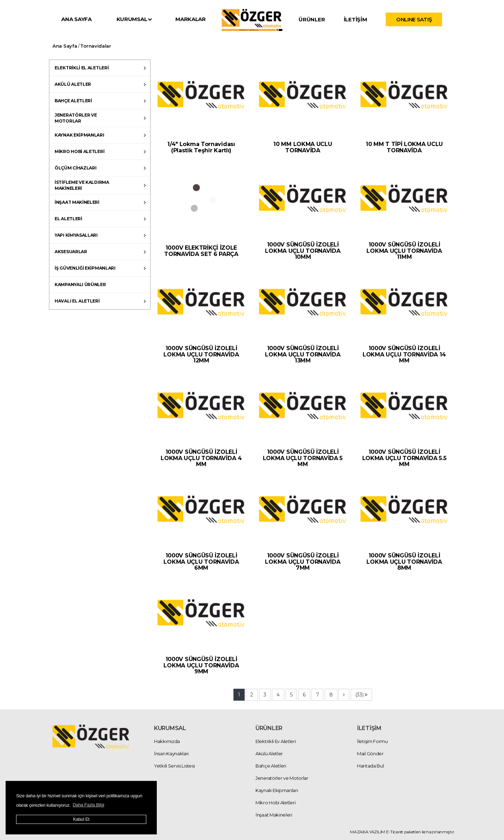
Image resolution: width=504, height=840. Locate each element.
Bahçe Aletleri (271, 766)
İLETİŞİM (355, 19)
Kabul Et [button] (81, 819)
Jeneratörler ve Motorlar (282, 778)
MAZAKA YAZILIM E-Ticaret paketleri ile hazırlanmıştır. (402, 832)
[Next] (344, 695)
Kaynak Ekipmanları (277, 790)
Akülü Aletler (269, 754)
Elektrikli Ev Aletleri (276, 741)
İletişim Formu (372, 741)
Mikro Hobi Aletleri (275, 803)
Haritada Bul (370, 766)
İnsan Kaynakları (171, 754)
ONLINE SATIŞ (414, 19)
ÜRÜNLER (312, 19)
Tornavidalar (96, 46)
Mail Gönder (370, 754)
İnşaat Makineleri (274, 815)
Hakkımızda (167, 741)
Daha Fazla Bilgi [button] (89, 805)
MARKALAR (191, 19)
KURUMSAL (134, 19)
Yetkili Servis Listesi (174, 766)
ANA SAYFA (76, 19)
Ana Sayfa (65, 46)
